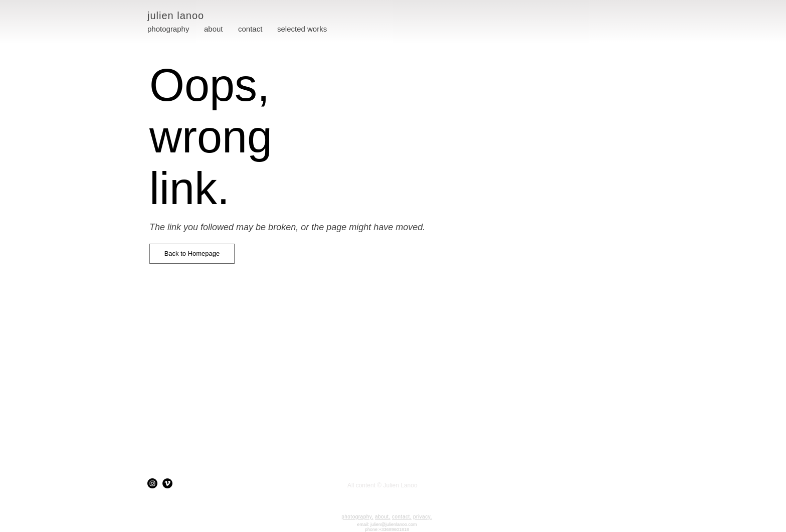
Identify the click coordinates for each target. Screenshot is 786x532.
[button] (302, 29)
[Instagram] (152, 483)
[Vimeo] (167, 483)
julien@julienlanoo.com (394, 524)
